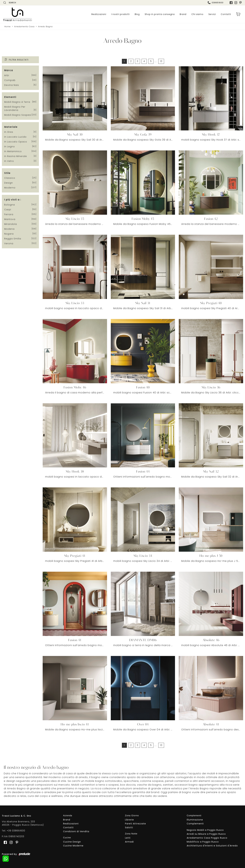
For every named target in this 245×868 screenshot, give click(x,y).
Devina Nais (12, 85)
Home (7, 27)
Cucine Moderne (73, 846)
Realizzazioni (99, 14)
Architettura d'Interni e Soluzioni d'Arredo (212, 846)
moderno (10, 188)
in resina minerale (16, 156)
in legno (10, 147)
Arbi (7, 75)
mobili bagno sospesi (18, 115)
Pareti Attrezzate (135, 824)
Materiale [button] (11, 127)
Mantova (10, 219)
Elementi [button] (10, 97)
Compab (10, 80)
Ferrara (9, 214)
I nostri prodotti (120, 14)
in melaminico (13, 151)
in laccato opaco (16, 142)
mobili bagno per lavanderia (15, 109)
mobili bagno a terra (17, 102)
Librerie (129, 820)
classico (10, 178)
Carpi (8, 210)
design (9, 183)
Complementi (195, 824)
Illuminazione (195, 820)
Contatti (226, 14)
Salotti (129, 828)
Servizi (212, 14)
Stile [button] (7, 173)
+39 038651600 (16, 831)
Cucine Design (72, 842)
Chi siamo (197, 14)
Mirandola (11, 224)
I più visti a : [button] (13, 200)
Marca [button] (9, 70)
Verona (9, 243)
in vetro (9, 161)
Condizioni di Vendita (76, 831)
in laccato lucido (15, 137)
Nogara (9, 234)
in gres (9, 132)
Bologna (10, 205)
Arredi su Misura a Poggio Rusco (206, 834)
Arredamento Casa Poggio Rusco (207, 838)
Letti (128, 838)
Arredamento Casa (24, 27)
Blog (137, 14)
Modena (9, 229)
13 (161, 61)
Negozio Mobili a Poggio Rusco (205, 830)
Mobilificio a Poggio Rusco (203, 842)
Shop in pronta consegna (160, 14)
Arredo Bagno (45, 27)
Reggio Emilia (13, 239)
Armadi (129, 842)
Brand (183, 14)
